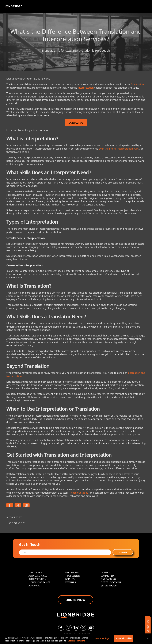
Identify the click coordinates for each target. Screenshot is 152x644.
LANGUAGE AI (36, 572)
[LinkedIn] (76, 628)
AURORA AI (34, 586)
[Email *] (65, 552)
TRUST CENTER (72, 576)
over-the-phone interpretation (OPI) (119, 149)
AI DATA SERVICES (38, 576)
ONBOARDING (108, 579)
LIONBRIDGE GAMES (39, 582)
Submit (123, 552)
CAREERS (105, 572)
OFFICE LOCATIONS (111, 582)
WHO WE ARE (72, 572)
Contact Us (148, 626)
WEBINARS (70, 582)
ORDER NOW (75, 600)
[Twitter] (83, 628)
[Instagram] (69, 628)
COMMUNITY (107, 576)
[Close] (147, 638)
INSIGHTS (70, 579)
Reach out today (79, 493)
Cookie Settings (102, 638)
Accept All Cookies (124, 638)
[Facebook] (61, 628)
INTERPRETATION (37, 579)
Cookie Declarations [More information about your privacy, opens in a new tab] (76, 641)
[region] (76, 639)
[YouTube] (91, 628)
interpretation (86, 88)
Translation (137, 84)
